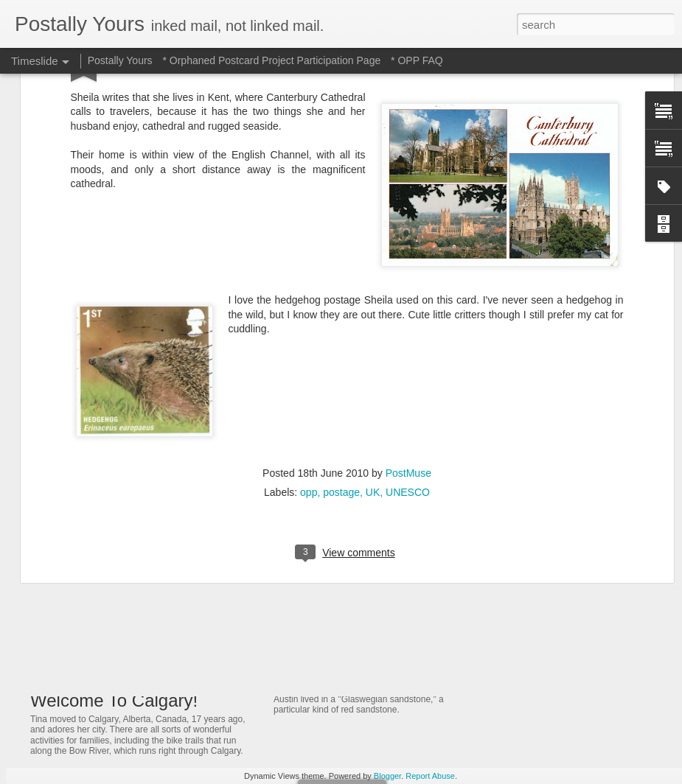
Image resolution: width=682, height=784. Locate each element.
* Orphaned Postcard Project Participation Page (271, 60)
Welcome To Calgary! (114, 700)
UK (373, 306)
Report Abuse (430, 776)
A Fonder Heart (530, 570)
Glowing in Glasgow (332, 630)
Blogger (387, 776)
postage (341, 306)
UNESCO (408, 306)
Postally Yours (120, 60)
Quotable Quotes (534, 673)
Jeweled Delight (320, 555)
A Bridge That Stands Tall (553, 595)
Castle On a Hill (530, 621)
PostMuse (408, 287)
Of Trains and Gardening (551, 492)
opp (309, 306)
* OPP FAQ (417, 60)
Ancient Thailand (533, 518)
